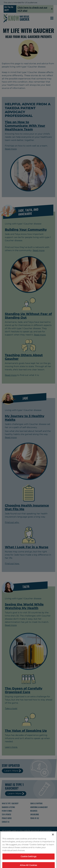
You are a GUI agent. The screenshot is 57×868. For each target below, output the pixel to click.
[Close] (53, 842)
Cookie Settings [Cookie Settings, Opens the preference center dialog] (29, 864)
